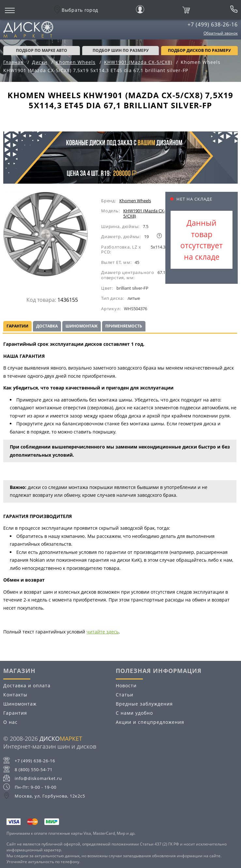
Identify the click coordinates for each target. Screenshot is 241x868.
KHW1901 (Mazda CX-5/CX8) (144, 213)
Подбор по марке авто (42, 50)
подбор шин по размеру (121, 50)
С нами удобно (134, 713)
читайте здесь (103, 632)
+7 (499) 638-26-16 (213, 24)
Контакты (15, 695)
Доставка (47, 326)
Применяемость (124, 326)
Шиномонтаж (82, 326)
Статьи (125, 695)
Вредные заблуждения (144, 704)
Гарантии (17, 326)
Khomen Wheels (135, 201)
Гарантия (15, 713)
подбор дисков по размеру (199, 50)
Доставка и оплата (27, 685)
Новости (126, 685)
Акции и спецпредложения (150, 722)
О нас (10, 722)
